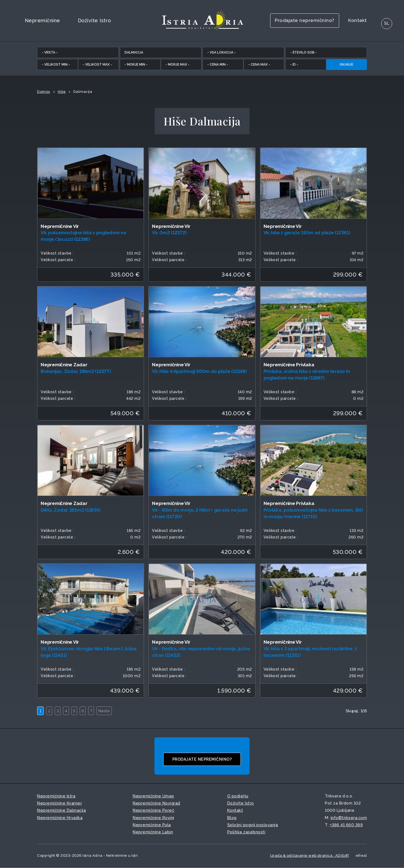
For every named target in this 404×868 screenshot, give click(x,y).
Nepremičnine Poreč (153, 810)
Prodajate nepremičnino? (289, 20)
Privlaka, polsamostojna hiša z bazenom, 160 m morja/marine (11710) (313, 513)
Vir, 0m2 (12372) (169, 233)
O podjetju (238, 796)
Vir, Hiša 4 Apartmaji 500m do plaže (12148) (199, 371)
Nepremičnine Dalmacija (61, 810)
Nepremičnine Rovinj (153, 818)
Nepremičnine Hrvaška (60, 818)
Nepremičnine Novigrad (157, 803)
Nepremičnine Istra (56, 796)
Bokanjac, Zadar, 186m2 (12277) (76, 371)
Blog (232, 818)
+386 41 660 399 (346, 825)
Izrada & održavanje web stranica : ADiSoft (309, 856)
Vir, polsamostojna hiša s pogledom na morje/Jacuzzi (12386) (84, 236)
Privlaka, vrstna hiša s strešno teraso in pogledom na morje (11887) (307, 375)
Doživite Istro (94, 20)
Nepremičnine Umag (153, 796)
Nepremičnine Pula (152, 825)
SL (378, 21)
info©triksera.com (349, 818)
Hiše (62, 92)
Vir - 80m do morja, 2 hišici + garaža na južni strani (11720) (200, 513)
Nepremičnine (42, 20)
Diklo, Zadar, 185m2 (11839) (70, 510)
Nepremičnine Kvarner (60, 803)
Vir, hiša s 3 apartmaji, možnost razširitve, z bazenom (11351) (310, 652)
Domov (44, 92)
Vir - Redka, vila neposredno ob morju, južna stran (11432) (201, 652)
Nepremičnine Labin (153, 832)
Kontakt (348, 20)
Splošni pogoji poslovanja (253, 825)
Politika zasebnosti (246, 832)
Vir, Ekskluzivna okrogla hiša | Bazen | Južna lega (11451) (89, 652)
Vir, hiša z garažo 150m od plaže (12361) (307, 233)
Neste (112, 711)
